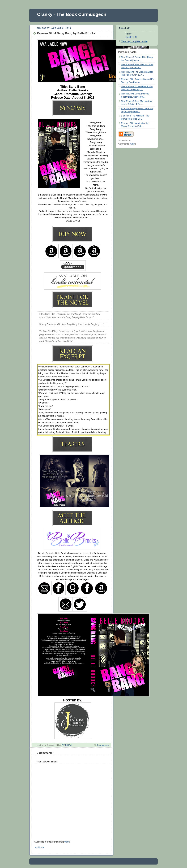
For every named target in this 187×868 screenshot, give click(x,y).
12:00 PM (67, 745)
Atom (66, 842)
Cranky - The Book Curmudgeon (72, 14)
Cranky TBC (131, 37)
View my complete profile (134, 41)
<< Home (40, 847)
